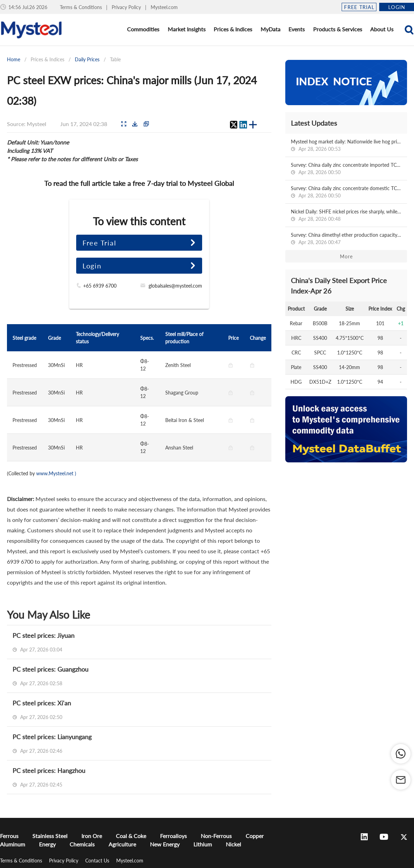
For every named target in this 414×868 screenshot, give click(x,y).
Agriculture (122, 844)
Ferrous (9, 836)
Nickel (233, 844)
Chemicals (82, 844)
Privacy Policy (127, 7)
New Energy (165, 844)
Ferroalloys (173, 836)
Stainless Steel (50, 836)
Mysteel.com (164, 7)
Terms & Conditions (82, 7)
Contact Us (98, 861)
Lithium (203, 844)
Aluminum (13, 844)
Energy (47, 844)
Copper (255, 836)
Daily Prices (87, 59)
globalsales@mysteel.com (175, 286)
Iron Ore (92, 836)
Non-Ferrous (216, 836)
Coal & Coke (131, 836)
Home (14, 59)
